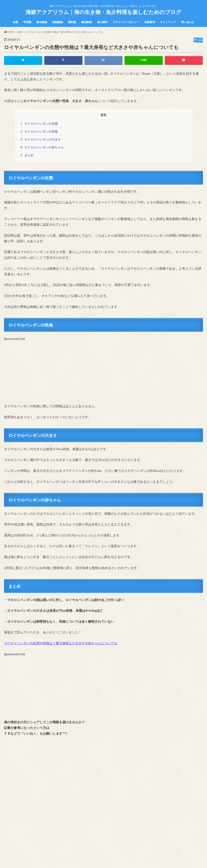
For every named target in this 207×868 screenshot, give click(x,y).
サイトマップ (168, 22)
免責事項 (150, 22)
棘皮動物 (87, 22)
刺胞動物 (58, 22)
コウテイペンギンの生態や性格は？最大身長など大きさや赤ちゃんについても (61, 643)
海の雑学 (102, 22)
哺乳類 (72, 22)
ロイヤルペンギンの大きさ (41, 139)
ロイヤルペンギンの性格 (39, 131)
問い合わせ (188, 22)
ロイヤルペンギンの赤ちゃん (42, 147)
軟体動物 (42, 22)
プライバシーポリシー (126, 22)
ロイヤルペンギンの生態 (39, 123)
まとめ (27, 155)
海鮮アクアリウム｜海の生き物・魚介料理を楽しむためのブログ (103, 12)
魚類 (16, 22)
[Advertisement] (103, 370)
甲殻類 (27, 22)
